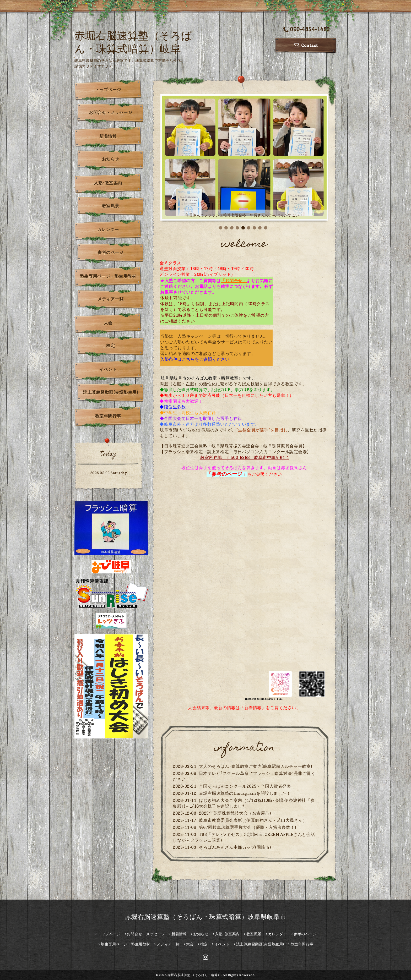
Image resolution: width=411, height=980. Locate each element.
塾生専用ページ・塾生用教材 (108, 276)
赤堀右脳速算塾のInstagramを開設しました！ (245, 793)
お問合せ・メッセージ (110, 112)
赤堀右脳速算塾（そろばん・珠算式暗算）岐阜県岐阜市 (206, 917)
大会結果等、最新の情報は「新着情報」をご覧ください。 (244, 708)
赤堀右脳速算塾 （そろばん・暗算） (194, 975)
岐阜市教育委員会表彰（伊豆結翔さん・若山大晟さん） (253, 820)
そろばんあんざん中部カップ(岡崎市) (235, 847)
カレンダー (108, 229)
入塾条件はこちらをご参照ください (195, 359)
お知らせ (111, 159)
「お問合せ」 (234, 281)
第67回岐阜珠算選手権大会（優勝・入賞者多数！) (248, 827)
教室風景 (111, 206)
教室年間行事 (108, 416)
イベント (108, 369)
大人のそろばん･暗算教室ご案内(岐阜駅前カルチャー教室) (256, 766)
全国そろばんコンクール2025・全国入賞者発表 (245, 786)
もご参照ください (244, 474)
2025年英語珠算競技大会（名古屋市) (235, 813)
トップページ (108, 90)
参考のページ (110, 252)
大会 (108, 323)
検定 (110, 346)
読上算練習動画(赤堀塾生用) (110, 392)
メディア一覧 (110, 299)
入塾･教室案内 (108, 183)
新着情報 (108, 136)
